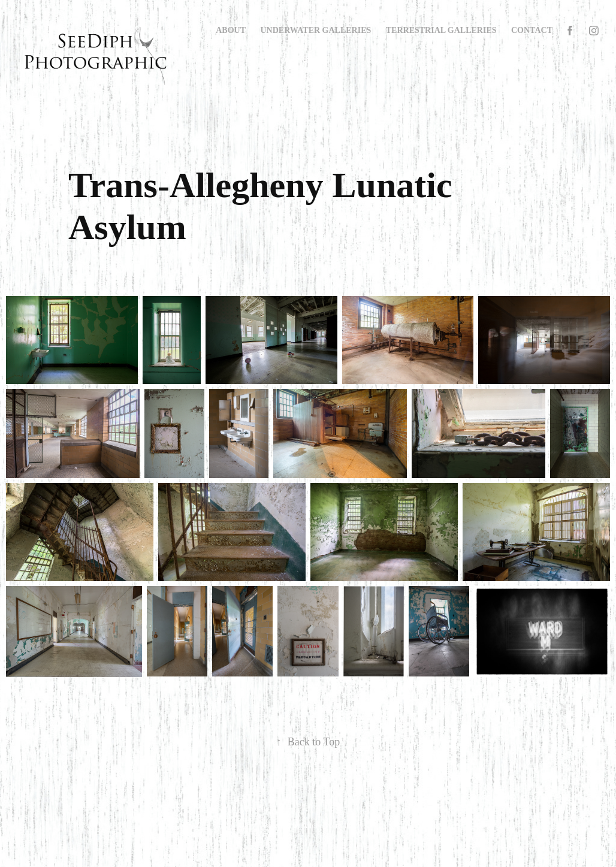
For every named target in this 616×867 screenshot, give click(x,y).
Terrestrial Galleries (441, 30)
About (231, 30)
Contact (532, 30)
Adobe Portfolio (327, 825)
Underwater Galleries (316, 30)
